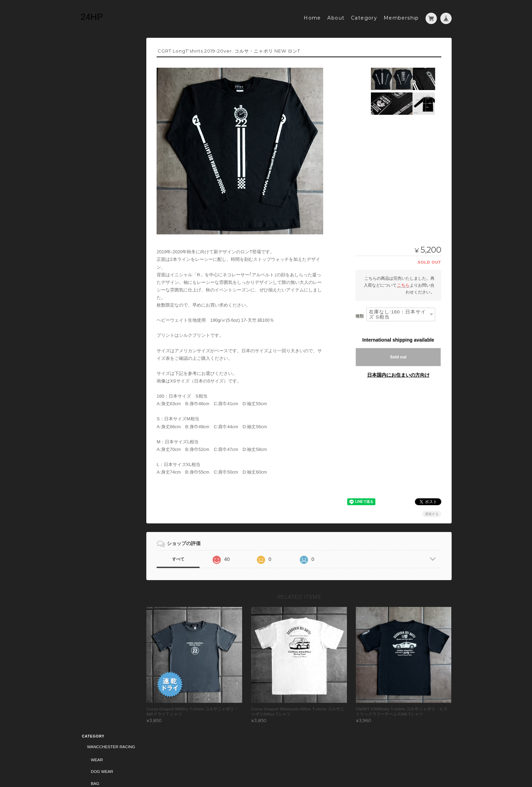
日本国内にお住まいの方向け (398, 373)
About (336, 16)
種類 (360, 314)
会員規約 (444, 760)
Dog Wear (101, 73)
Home (312, 16)
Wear (96, 61)
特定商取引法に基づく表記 (112, 256)
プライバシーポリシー (349, 760)
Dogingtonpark (104, 199)
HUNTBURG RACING (106, 173)
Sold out (398, 355)
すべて (195, 557)
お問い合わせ (99, 270)
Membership (401, 16)
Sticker (95, 135)
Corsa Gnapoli (102, 97)
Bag (94, 85)
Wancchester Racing (110, 48)
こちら (403, 283)
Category (364, 16)
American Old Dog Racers (115, 148)
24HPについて (100, 242)
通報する (432, 512)
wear (96, 161)
